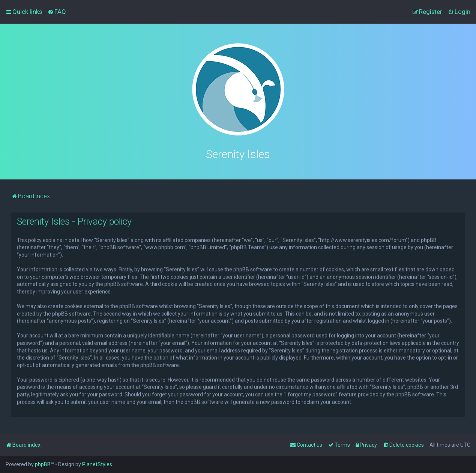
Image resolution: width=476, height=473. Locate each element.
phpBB (43, 464)
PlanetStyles (97, 464)
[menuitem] (57, 12)
